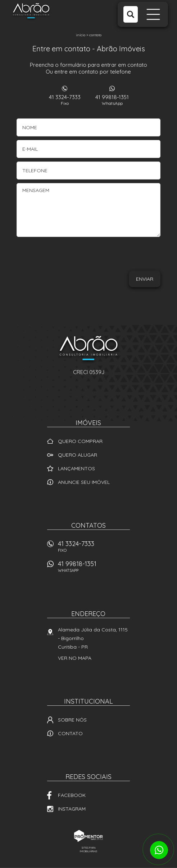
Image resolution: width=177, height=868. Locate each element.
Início (81, 35)
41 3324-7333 (65, 100)
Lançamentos (76, 468)
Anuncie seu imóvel (84, 482)
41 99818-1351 (112, 100)
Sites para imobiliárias (88, 849)
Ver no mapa (75, 658)
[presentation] (127, 256)
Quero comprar (80, 441)
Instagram (72, 809)
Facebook (72, 795)
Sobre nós (72, 720)
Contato (95, 35)
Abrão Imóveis (88, 349)
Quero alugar (78, 455)
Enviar (145, 279)
